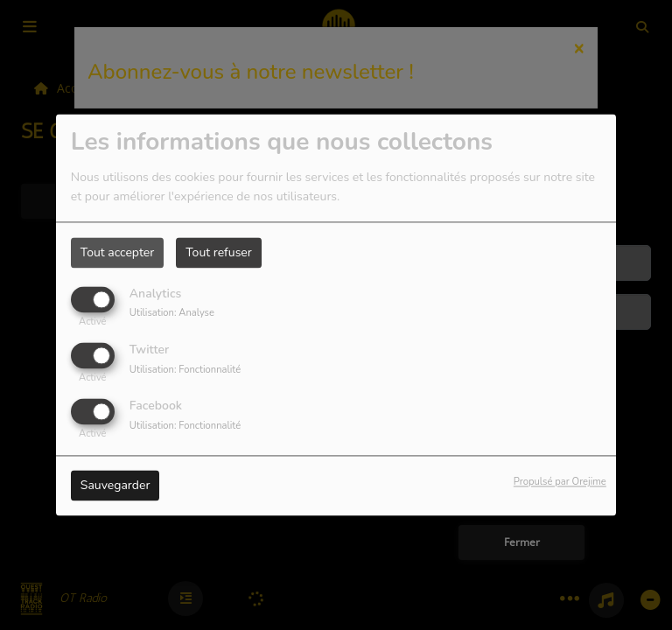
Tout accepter (117, 252)
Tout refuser (219, 252)
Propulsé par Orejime (560, 483)
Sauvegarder (115, 486)
